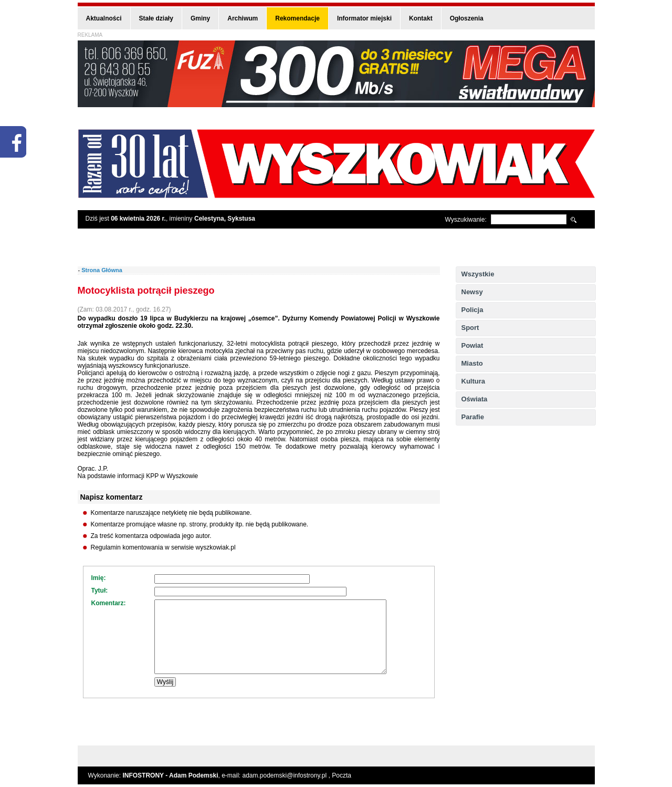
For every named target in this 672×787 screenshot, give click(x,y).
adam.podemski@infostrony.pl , (287, 775)
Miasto (472, 363)
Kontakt (421, 18)
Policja (472, 310)
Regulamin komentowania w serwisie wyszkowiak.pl (163, 547)
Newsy (472, 292)
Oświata (475, 399)
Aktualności (104, 18)
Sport (470, 328)
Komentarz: (109, 603)
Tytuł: (100, 591)
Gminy (200, 18)
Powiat (472, 345)
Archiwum (243, 18)
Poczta (342, 775)
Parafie (473, 417)
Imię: (99, 578)
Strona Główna (102, 270)
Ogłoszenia (467, 18)
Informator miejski (364, 18)
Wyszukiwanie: (466, 220)
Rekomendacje (297, 18)
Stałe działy (156, 18)
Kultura (474, 381)
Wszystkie (478, 274)
